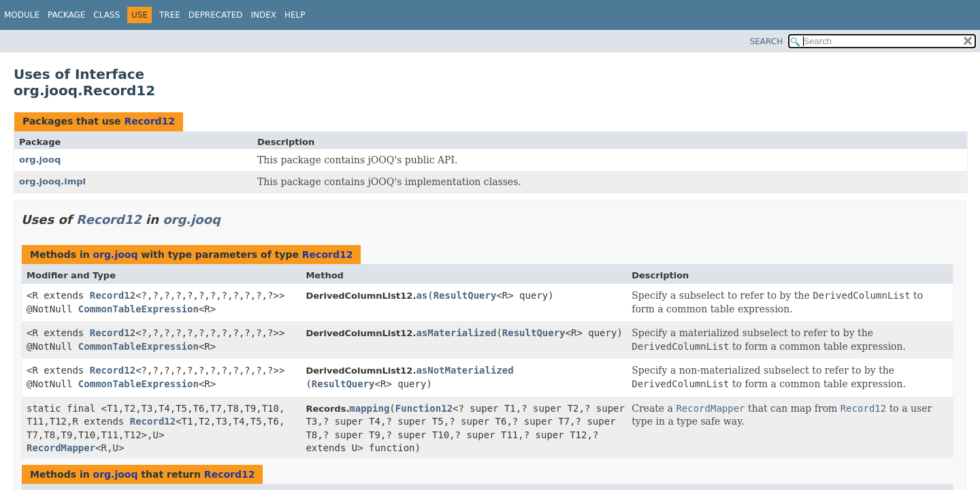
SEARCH (767, 42)
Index (264, 15)
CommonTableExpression (138, 309)
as (422, 295)
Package (66, 15)
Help (295, 15)
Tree (170, 15)
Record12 (149, 121)
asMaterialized (456, 333)
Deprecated (216, 15)
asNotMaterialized (464, 370)
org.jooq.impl (52, 181)
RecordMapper (61, 448)
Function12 (424, 408)
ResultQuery (465, 295)
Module (22, 15)
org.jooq (40, 160)
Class (107, 15)
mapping (369, 408)
